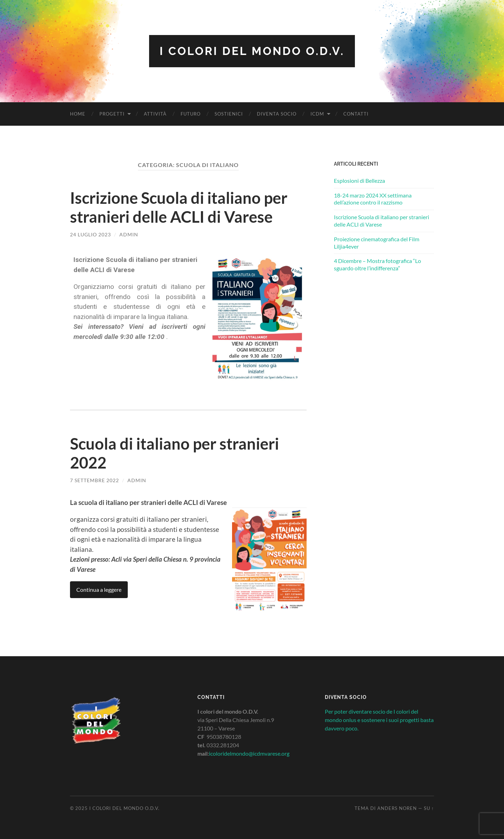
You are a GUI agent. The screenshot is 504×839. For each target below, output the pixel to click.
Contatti (356, 114)
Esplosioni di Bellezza (359, 181)
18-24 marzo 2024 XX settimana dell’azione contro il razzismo (373, 199)
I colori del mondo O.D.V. (252, 51)
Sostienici (229, 114)
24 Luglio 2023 (90, 234)
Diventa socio (277, 114)
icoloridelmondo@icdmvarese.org (249, 753)
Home (78, 114)
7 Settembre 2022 (94, 480)
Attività (155, 114)
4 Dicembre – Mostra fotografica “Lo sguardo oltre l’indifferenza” (377, 264)
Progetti (112, 114)
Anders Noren (397, 808)
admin (129, 234)
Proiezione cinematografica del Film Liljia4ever (377, 243)
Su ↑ (429, 808)
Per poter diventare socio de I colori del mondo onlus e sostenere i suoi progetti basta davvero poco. (379, 720)
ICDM (317, 114)
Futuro (191, 114)
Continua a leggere (99, 590)
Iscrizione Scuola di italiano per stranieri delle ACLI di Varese (179, 207)
